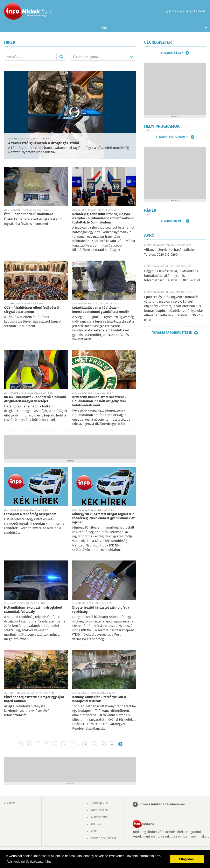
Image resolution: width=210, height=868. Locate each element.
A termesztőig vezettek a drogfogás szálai (44, 143)
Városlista (51, 12)
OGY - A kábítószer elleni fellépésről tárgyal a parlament (32, 310)
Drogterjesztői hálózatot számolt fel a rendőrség (101, 610)
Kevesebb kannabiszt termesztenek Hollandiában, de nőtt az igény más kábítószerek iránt (99, 401)
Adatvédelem (99, 811)
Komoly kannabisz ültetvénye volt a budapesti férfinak (99, 699)
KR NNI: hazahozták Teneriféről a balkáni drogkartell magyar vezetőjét (35, 399)
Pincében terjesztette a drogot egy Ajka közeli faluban (34, 699)
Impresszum (99, 818)
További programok (172, 137)
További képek (172, 221)
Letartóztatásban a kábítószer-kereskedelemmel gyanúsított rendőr (101, 310)
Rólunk (96, 825)
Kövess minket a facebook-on (162, 804)
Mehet (61, 57)
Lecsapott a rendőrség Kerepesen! (30, 514)
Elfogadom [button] (187, 859)
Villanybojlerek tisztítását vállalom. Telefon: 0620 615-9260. (171, 252)
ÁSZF (93, 832)
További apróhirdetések (172, 333)
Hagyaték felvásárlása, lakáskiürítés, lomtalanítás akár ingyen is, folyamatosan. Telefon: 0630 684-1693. (172, 276)
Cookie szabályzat (103, 839)
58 (103, 744)
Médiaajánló (99, 804)
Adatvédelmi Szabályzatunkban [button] (30, 862)
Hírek (104, 28)
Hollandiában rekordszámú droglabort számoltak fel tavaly (33, 610)
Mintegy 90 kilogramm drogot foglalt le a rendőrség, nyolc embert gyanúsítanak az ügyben (103, 518)
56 (85, 744)
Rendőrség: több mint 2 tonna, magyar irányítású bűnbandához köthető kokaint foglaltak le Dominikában (103, 218)
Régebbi (120, 744)
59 (112, 744)
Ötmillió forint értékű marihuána (29, 214)
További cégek (172, 53)
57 (94, 744)
